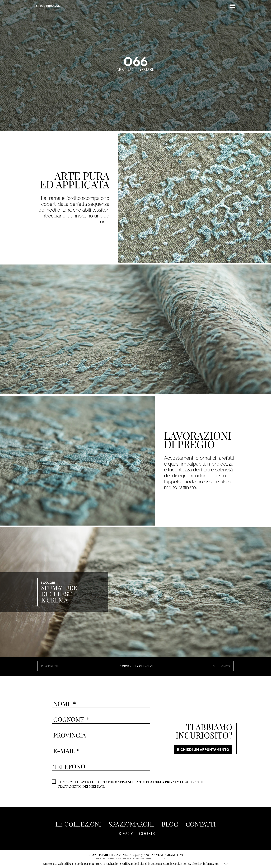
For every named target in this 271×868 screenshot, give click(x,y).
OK (226, 864)
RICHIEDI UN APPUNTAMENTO (203, 750)
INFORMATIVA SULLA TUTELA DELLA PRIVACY (142, 782)
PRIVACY (125, 833)
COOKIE (147, 833)
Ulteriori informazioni (205, 864)
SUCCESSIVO (221, 666)
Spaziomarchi (52, 6)
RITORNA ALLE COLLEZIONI (136, 666)
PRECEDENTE (50, 666)
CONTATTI (201, 824)
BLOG (170, 824)
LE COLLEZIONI (78, 824)
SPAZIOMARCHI (131, 824)
